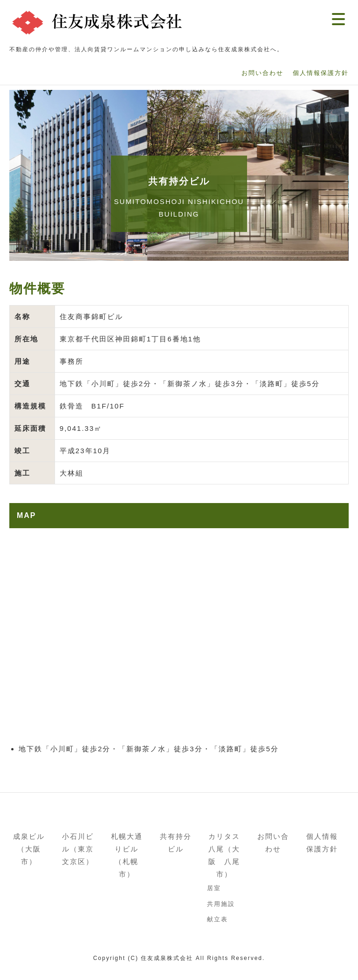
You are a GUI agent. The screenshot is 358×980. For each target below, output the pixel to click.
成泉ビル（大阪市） (29, 849)
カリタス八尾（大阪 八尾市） (224, 855)
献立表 (217, 919)
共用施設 (221, 904)
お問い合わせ (273, 843)
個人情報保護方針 (322, 843)
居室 (214, 888)
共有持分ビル (176, 843)
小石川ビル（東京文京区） (78, 849)
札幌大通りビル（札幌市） (127, 855)
